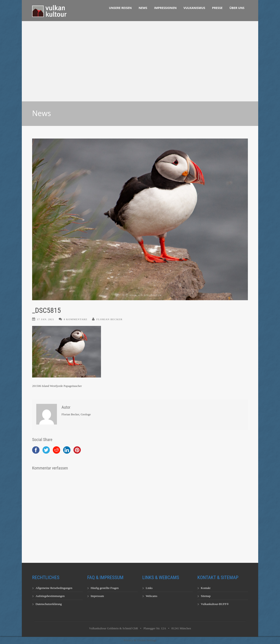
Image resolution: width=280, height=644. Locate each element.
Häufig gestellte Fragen (105, 588)
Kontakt (206, 588)
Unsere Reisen (120, 8)
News (143, 8)
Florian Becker (109, 319)
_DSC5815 (46, 310)
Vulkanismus (195, 8)
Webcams (151, 596)
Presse (217, 8)
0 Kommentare (76, 319)
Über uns (237, 8)
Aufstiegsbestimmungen (50, 596)
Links (149, 588)
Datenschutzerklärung (49, 604)
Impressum (97, 596)
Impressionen (165, 8)
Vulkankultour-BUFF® (215, 604)
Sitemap (206, 596)
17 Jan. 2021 (46, 319)
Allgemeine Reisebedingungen (54, 588)
